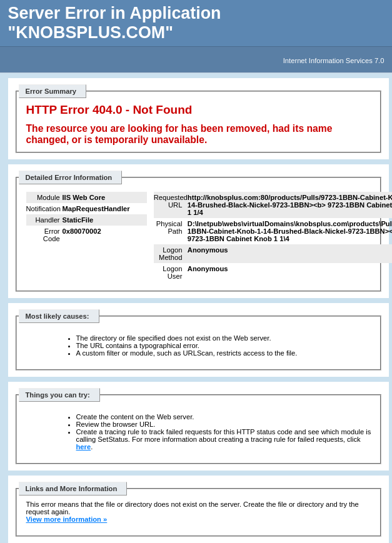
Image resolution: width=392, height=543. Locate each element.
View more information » (67, 519)
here (84, 447)
